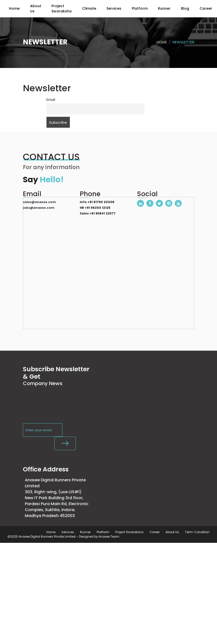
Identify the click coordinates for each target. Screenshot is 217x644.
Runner (85, 532)
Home (162, 42)
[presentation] (61, 410)
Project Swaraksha (129, 532)
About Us (172, 532)
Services (68, 532)
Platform (103, 532)
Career (154, 532)
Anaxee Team (109, 537)
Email (51, 100)
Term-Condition (197, 532)
